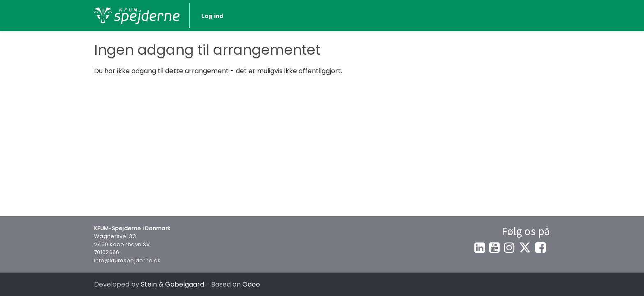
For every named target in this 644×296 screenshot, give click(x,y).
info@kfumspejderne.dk (127, 260)
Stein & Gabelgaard (172, 284)
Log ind (528, 16)
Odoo (251, 284)
